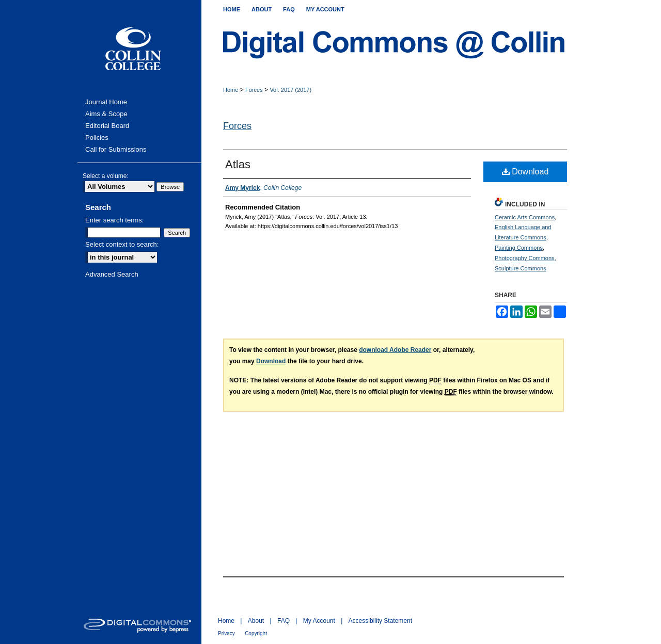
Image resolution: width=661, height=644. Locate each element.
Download (525, 172)
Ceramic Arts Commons (525, 217)
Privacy (226, 633)
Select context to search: (122, 244)
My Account (319, 621)
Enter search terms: (114, 220)
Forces (254, 90)
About (256, 621)
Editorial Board (107, 126)
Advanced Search (112, 274)
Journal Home (106, 102)
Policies (97, 138)
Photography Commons (525, 258)
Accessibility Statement (380, 621)
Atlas (238, 164)
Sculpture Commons (521, 268)
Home (231, 90)
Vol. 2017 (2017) (290, 90)
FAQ (284, 621)
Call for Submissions (116, 149)
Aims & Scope (106, 114)
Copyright (256, 633)
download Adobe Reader (395, 350)
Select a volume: (106, 176)
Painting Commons (519, 248)
